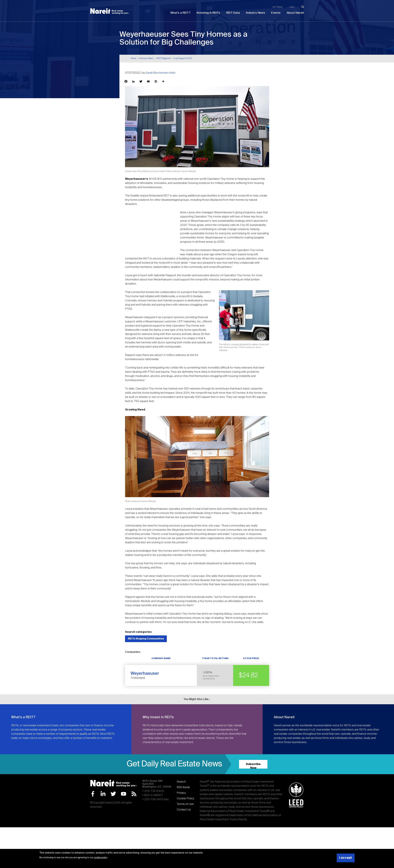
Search (181, 782)
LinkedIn (103, 794)
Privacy (181, 793)
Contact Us (184, 810)
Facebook (93, 794)
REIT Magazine (164, 58)
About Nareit (295, 13)
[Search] (303, 7)
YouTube (124, 794)
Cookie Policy (185, 799)
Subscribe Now (253, 766)
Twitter (113, 794)
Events (276, 13)
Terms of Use (185, 804)
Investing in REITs (208, 13)
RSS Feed (134, 794)
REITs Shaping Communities (146, 639)
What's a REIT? (180, 13)
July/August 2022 (183, 58)
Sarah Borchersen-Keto (161, 73)
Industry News (256, 13)
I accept (346, 858)
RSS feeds (183, 787)
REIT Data (233, 13)
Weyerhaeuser (145, 674)
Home (133, 58)
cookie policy (100, 858)
